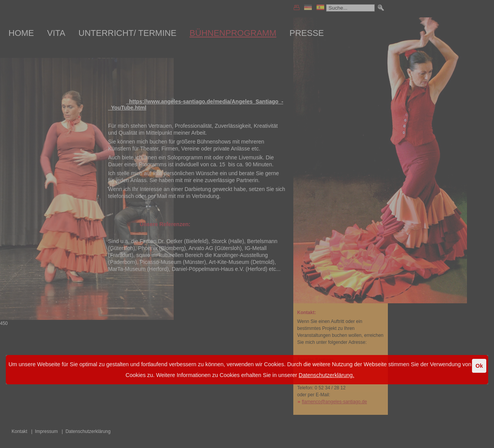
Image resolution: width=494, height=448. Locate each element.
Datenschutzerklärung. (327, 375)
